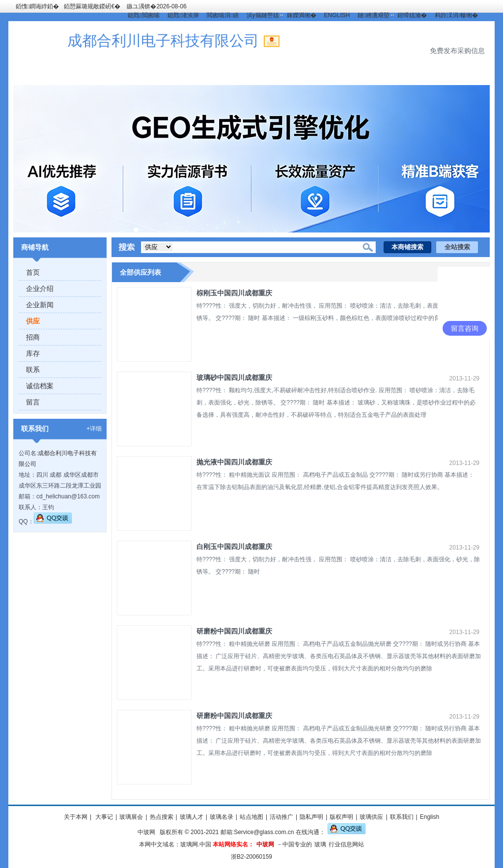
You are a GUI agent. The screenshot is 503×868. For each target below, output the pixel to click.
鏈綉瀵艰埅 (373, 15)
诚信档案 (40, 386)
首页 (33, 272)
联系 (33, 370)
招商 (33, 337)
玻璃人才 (192, 817)
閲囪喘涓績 (223, 15)
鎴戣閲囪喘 (143, 15)
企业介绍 (40, 289)
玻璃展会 (131, 817)
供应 (33, 321)
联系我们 (402, 817)
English (430, 817)
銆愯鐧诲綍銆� (37, 6)
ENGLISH (337, 15)
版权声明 (341, 817)
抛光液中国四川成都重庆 (234, 462)
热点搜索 (162, 817)
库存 (33, 353)
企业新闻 (40, 305)
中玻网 (146, 832)
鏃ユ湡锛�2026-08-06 (156, 6)
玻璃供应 (371, 817)
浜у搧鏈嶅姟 (263, 15)
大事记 (103, 817)
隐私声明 (311, 817)
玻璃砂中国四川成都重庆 (234, 377)
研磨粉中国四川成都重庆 (234, 631)
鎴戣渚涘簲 (183, 15)
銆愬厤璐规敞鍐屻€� (92, 6)
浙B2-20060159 (251, 857)
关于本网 (76, 817)
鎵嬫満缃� (302, 15)
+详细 (94, 429)
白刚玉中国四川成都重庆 (234, 547)
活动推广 (281, 817)
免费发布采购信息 (457, 51)
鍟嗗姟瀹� (412, 15)
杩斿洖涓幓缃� (456, 15)
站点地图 (251, 817)
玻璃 (320, 844)
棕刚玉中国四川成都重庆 (234, 293)
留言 (33, 402)
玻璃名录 (222, 817)
